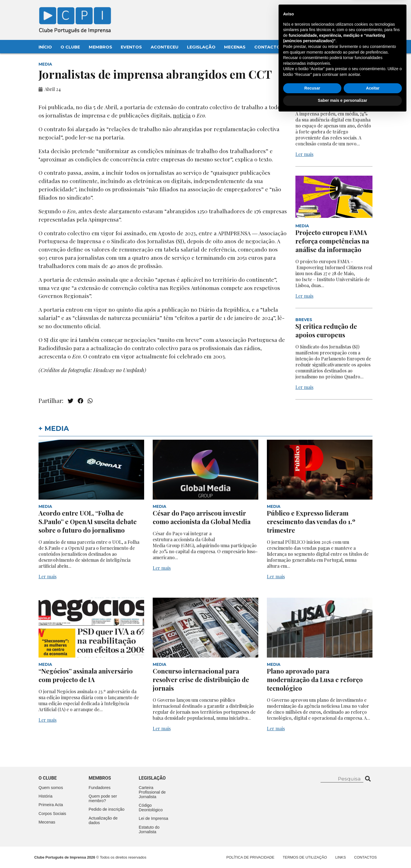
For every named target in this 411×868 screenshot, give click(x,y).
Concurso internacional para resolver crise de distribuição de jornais (201, 680)
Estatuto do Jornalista (149, 830)
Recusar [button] (312, 840)
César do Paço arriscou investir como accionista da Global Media (202, 517)
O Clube (70, 47)
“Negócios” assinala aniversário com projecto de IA (86, 675)
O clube (48, 778)
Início (45, 47)
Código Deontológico (151, 808)
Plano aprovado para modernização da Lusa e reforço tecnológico (315, 680)
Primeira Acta (51, 805)
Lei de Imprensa (153, 818)
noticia (182, 115)
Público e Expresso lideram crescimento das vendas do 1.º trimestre (311, 522)
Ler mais (304, 154)
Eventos (131, 47)
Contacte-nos (356, 11)
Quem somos (51, 788)
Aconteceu (165, 47)
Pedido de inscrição (107, 809)
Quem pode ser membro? (103, 798)
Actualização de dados (103, 820)
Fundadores (100, 788)
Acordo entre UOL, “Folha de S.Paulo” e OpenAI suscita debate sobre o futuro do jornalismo (88, 522)
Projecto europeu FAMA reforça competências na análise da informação (332, 241)
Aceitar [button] (373, 840)
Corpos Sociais (52, 814)
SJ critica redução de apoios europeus (326, 330)
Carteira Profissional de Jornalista (152, 792)
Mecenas (235, 47)
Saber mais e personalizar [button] (343, 852)
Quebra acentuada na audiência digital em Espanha (328, 93)
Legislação (201, 47)
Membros (100, 47)
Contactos (269, 47)
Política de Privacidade (250, 857)
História (46, 796)
